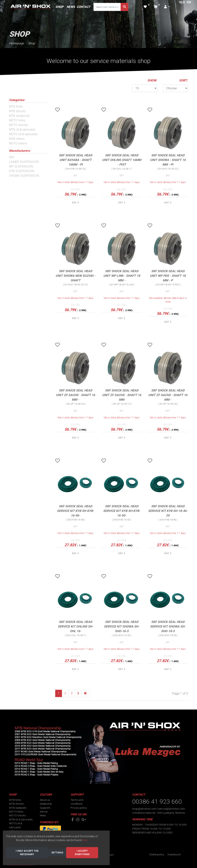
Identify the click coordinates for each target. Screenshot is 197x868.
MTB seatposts (19, 116)
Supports (45, 808)
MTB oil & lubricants (22, 130)
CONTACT (83, 7)
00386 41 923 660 (157, 802)
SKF (12, 157)
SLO (182, 2)
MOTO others (18, 143)
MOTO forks (17, 120)
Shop (32, 43)
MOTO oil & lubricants (23, 134)
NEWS (71, 7)
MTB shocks (17, 111)
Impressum (174, 854)
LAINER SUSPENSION (24, 162)
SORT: (184, 80)
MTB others (17, 139)
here (85, 840)
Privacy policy (79, 808)
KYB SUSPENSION (22, 171)
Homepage (16, 43)
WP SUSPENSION (21, 166)
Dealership (46, 804)
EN (189, 2)
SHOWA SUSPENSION (24, 176)
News (43, 815)
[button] (167, 7)
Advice (44, 812)
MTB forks (16, 107)
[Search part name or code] (107, 7)
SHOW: (152, 80)
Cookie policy (157, 854)
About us (45, 800)
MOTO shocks (19, 125)
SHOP (59, 7)
